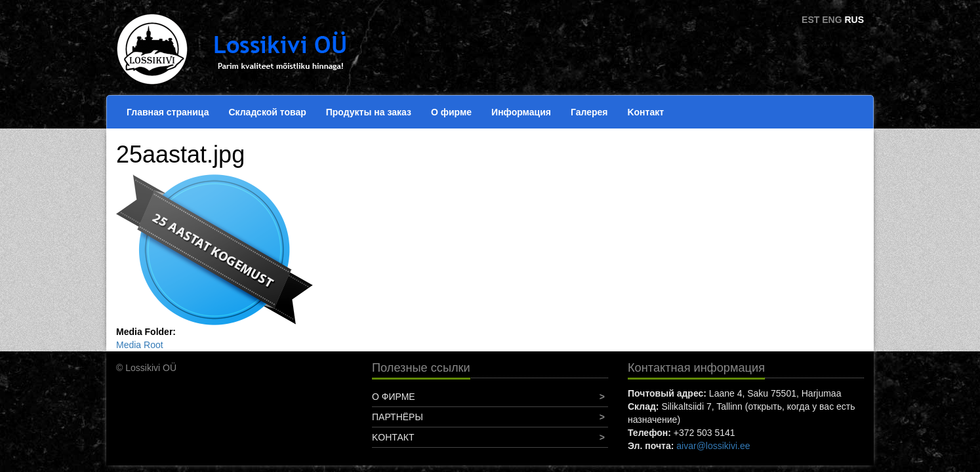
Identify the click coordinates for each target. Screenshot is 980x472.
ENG (832, 20)
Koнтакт (645, 112)
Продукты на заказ (369, 112)
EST (810, 20)
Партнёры (398, 417)
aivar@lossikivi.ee (713, 446)
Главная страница (168, 112)
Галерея (589, 112)
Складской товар (267, 112)
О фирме (451, 112)
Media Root (140, 345)
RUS (854, 20)
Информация (521, 112)
